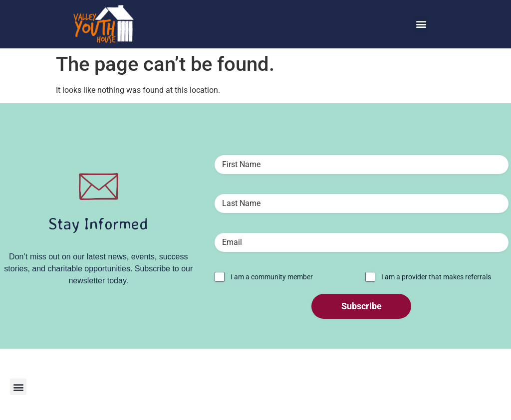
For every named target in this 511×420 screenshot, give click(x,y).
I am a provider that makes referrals (436, 277)
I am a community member (272, 277)
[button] (421, 24)
